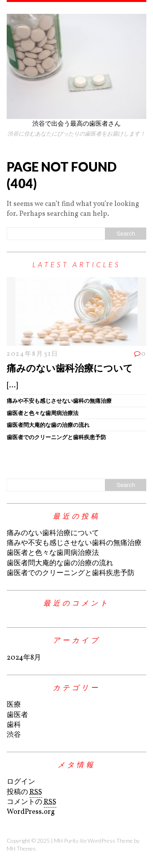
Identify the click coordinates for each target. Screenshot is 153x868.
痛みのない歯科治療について (70, 368)
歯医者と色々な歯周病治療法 (43, 413)
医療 (14, 705)
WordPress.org (31, 812)
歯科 (14, 725)
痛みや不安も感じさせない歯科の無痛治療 (59, 401)
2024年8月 (24, 658)
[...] (12, 386)
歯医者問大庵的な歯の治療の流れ (48, 425)
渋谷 (14, 735)
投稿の (24, 793)
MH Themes (21, 848)
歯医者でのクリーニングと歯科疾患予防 (56, 437)
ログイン (21, 782)
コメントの (32, 802)
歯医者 (17, 715)
